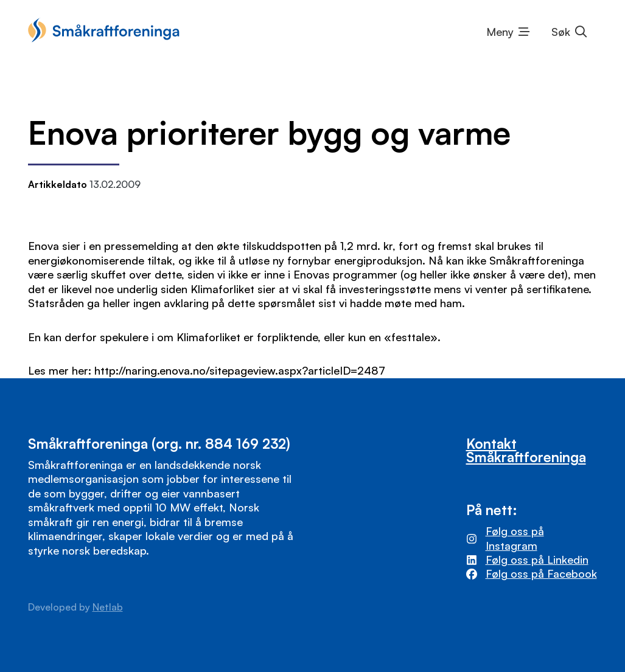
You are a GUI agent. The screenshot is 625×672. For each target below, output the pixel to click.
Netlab (108, 607)
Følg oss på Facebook (541, 573)
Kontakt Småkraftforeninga (526, 450)
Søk (561, 32)
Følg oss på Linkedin (537, 559)
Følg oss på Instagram (515, 538)
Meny (500, 32)
